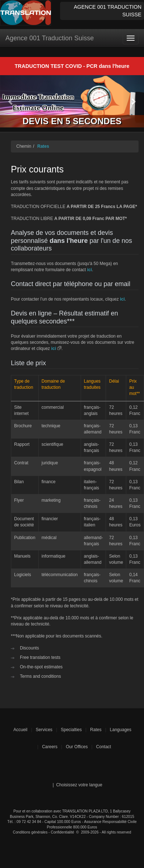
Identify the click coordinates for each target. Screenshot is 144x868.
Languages (121, 730)
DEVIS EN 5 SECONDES (72, 121)
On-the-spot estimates (41, 667)
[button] (11, 101)
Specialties (71, 730)
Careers (50, 747)
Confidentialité (62, 832)
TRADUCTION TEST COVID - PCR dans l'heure (72, 66)
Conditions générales (30, 832)
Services (44, 730)
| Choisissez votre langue (77, 785)
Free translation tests (40, 657)
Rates (43, 146)
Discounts (29, 648)
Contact (104, 747)
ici (90, 270)
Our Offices (77, 747)
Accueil (20, 730)
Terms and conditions (40, 676)
